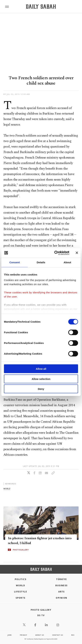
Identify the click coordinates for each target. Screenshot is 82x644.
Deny (41, 389)
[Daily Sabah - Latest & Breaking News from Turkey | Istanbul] (41, 7)
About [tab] (67, 262)
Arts (61, 592)
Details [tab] (41, 262)
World (20, 585)
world (7, 489)
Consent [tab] (15, 262)
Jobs (10, 635)
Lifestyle (20, 592)
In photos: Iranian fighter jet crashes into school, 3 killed (40, 541)
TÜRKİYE (61, 579)
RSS (73, 635)
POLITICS (21, 579)
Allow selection (41, 379)
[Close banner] (77, 253)
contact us (58, 635)
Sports (20, 598)
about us (40, 635)
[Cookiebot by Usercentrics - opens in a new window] (54, 253)
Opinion (61, 598)
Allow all (41, 369)
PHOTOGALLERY (21, 550)
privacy (24, 635)
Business (61, 585)
